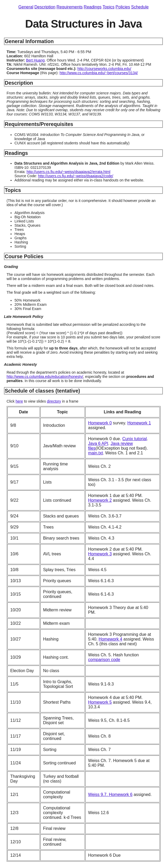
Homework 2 (100, 500)
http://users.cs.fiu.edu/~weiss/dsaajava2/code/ (76, 176)
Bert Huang (35, 60)
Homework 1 (139, 423)
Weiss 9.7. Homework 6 (110, 795)
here (19, 401)
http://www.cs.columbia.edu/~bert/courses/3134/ (99, 73)
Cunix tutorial (135, 439)
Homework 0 (100, 423)
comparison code (104, 660)
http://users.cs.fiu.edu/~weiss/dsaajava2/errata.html (69, 172)
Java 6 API (98, 443)
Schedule (140, 7)
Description (45, 7)
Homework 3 (100, 554)
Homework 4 (110, 639)
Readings (93, 7)
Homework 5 (100, 702)
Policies (123, 7)
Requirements (70, 7)
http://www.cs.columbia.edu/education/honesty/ (45, 377)
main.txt (95, 453)
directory (54, 401)
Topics (108, 7)
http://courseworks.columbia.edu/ (104, 69)
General (26, 7)
